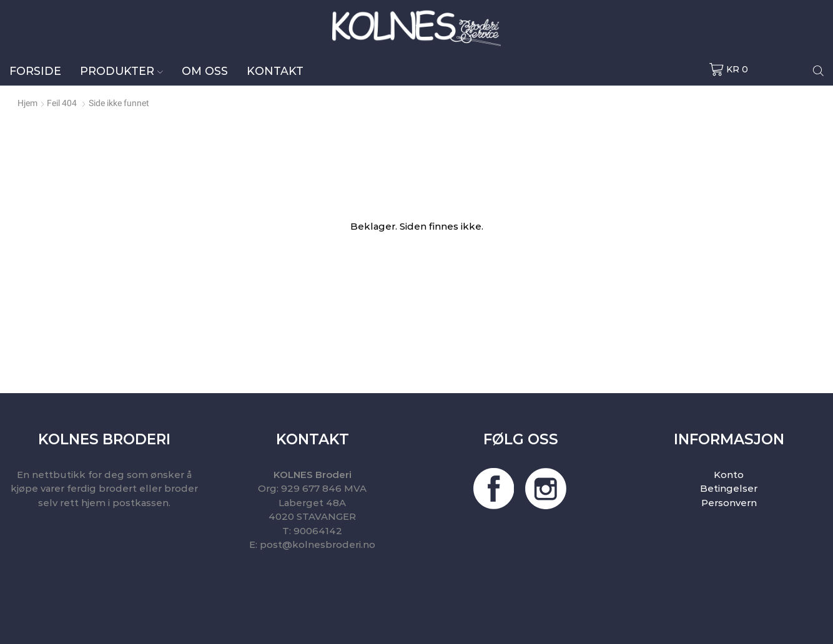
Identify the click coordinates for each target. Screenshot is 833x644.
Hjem (27, 103)
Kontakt (275, 71)
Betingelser (729, 488)
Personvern (729, 503)
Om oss (205, 71)
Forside (35, 71)
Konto (729, 475)
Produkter (121, 71)
